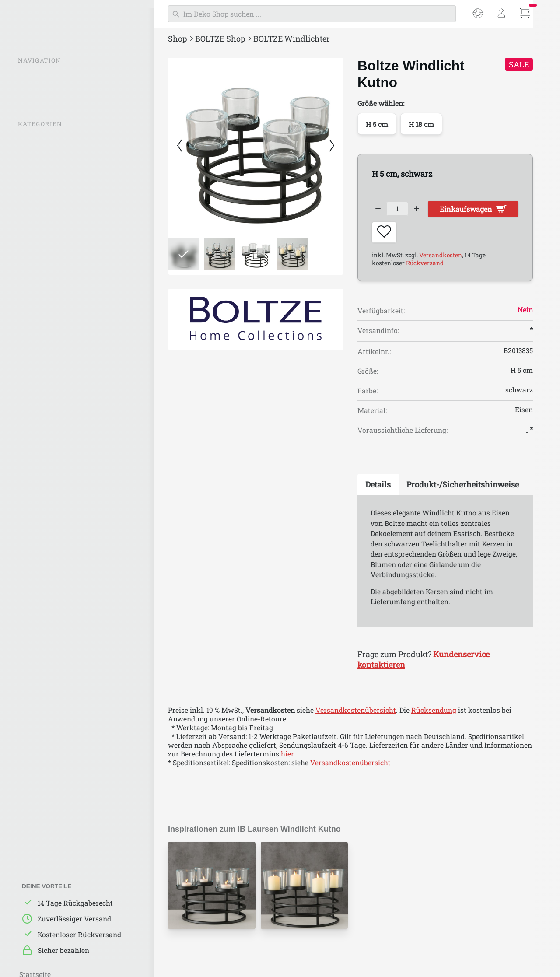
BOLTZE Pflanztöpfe (51, 432)
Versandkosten (441, 259)
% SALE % (35, 140)
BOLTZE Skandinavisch (61, 691)
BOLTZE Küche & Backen (59, 345)
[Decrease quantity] (378, 209)
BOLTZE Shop (220, 39)
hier (287, 758)
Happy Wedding (49, 812)
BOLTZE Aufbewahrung (57, 380)
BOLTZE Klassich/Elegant (65, 725)
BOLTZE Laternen (47, 189)
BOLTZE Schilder (46, 328)
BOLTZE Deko (41, 259)
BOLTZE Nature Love (57, 639)
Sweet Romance (50, 830)
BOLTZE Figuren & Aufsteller (66, 293)
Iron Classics (45, 795)
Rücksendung (434, 714)
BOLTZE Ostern (43, 467)
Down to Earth (47, 760)
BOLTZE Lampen (46, 241)
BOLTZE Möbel (43, 397)
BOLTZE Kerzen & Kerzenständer (71, 224)
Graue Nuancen (49, 587)
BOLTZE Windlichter (52, 172)
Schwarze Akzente (54, 552)
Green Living (44, 621)
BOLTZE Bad (39, 449)
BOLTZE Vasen (43, 276)
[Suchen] (312, 14)
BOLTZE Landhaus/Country (68, 656)
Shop (178, 39)
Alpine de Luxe (48, 777)
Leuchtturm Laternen (54, 207)
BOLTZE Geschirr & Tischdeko (67, 363)
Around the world (53, 743)
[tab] (378, 489)
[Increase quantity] (422, 209)
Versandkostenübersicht (356, 714)
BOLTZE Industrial (53, 673)
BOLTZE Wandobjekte (54, 311)
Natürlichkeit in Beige (59, 604)
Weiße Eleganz (47, 569)
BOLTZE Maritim (51, 708)
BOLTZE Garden (44, 415)
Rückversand (425, 267)
